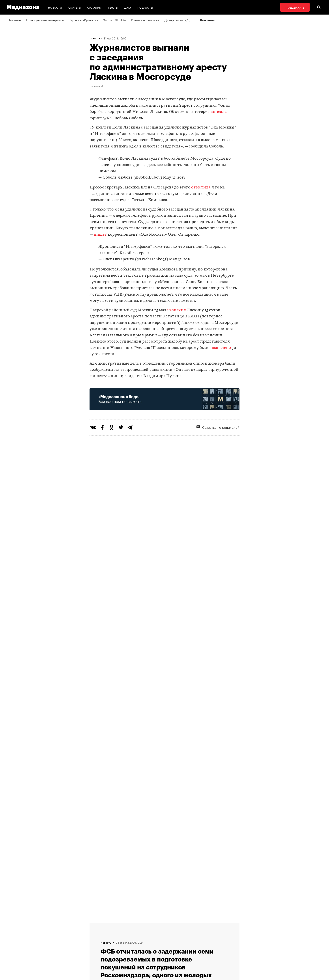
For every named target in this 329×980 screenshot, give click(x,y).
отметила (201, 187)
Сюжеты (75, 7)
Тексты (113, 7)
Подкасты (145, 7)
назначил (177, 310)
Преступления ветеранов (45, 20)
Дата (128, 7)
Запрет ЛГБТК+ (114, 20)
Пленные (14, 20)
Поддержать (295, 7)
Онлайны (94, 7)
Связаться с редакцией (218, 427)
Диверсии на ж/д (177, 20)
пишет (100, 235)
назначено (221, 348)
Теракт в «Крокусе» (83, 20)
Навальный (96, 86)
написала (217, 112)
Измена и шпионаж (145, 20)
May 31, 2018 (174, 178)
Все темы (207, 20)
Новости (55, 7)
